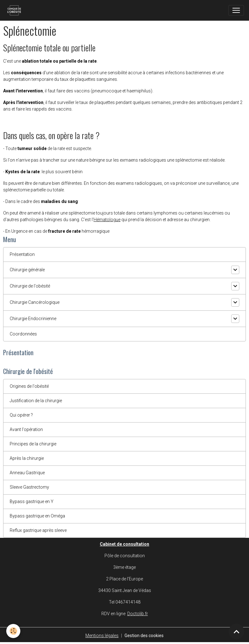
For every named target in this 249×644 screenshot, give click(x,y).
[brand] (15, 10)
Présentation (22, 254)
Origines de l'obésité (29, 386)
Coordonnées (23, 334)
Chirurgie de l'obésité (30, 286)
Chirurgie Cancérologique (35, 302)
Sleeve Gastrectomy (29, 487)
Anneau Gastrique (27, 473)
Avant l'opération (26, 429)
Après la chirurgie (27, 458)
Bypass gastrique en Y (32, 501)
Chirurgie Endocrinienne (33, 319)
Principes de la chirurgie (33, 444)
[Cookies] (13, 631)
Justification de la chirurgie (36, 401)
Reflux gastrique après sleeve (38, 530)
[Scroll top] (236, 631)
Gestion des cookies (144, 636)
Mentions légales (102, 636)
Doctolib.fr (138, 614)
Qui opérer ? (21, 415)
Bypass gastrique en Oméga (37, 516)
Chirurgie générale (27, 270)
